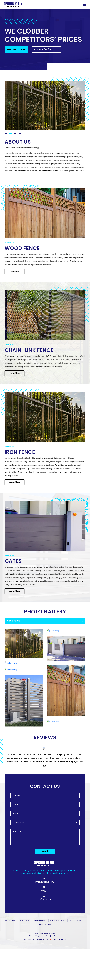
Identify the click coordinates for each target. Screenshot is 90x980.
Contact (78, 920)
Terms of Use (45, 936)
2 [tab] (10, 133)
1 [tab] (6, 133)
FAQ (70, 920)
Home (7, 920)
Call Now (46, 49)
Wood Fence (25, 920)
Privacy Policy (34, 936)
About (15, 920)
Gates (64, 920)
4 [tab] (20, 133)
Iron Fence (54, 920)
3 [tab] (15, 133)
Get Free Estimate (16, 49)
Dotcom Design (60, 939)
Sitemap (48, 924)
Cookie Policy (56, 936)
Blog (41, 924)
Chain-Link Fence (40, 920)
